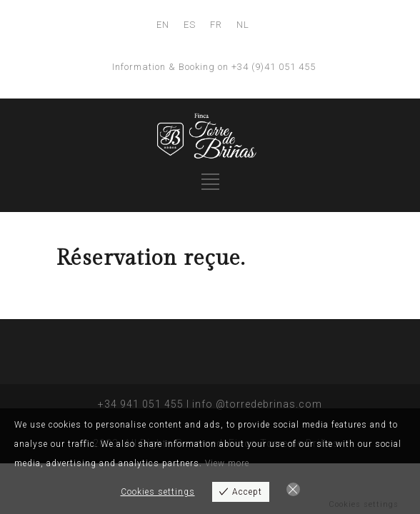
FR (216, 25)
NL (243, 25)
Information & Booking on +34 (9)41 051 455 (214, 67)
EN (163, 25)
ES (190, 25)
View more (227, 463)
